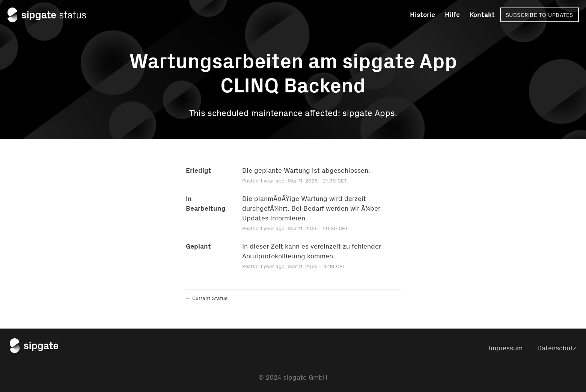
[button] (539, 15)
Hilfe (452, 15)
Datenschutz (557, 348)
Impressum (506, 348)
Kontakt (482, 15)
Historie (423, 15)
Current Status (206, 298)
